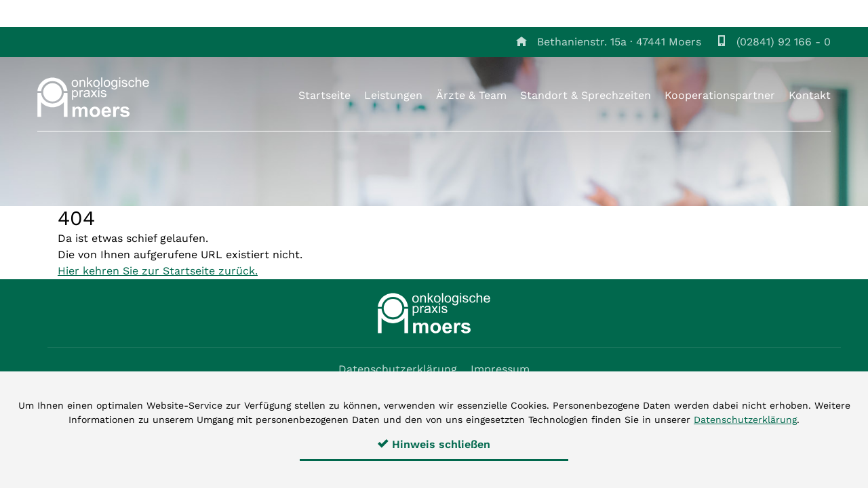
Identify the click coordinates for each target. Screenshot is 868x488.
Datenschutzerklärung (398, 369)
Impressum (500, 369)
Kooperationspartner (720, 95)
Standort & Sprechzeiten (586, 95)
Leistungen (393, 95)
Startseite (324, 95)
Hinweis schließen (434, 444)
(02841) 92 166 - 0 (784, 42)
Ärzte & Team (471, 95)
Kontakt (810, 95)
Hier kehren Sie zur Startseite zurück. (158, 271)
